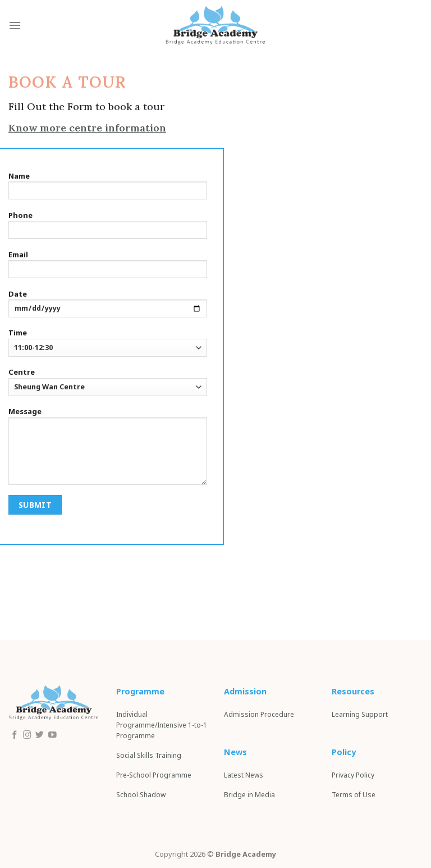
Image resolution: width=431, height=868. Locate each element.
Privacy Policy (353, 775)
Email (108, 267)
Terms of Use (354, 795)
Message (108, 449)
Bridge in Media (249, 795)
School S (141, 795)
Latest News (244, 775)
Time (108, 342)
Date (108, 307)
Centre (108, 381)
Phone (108, 228)
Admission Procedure (259, 714)
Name (108, 189)
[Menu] (15, 25)
